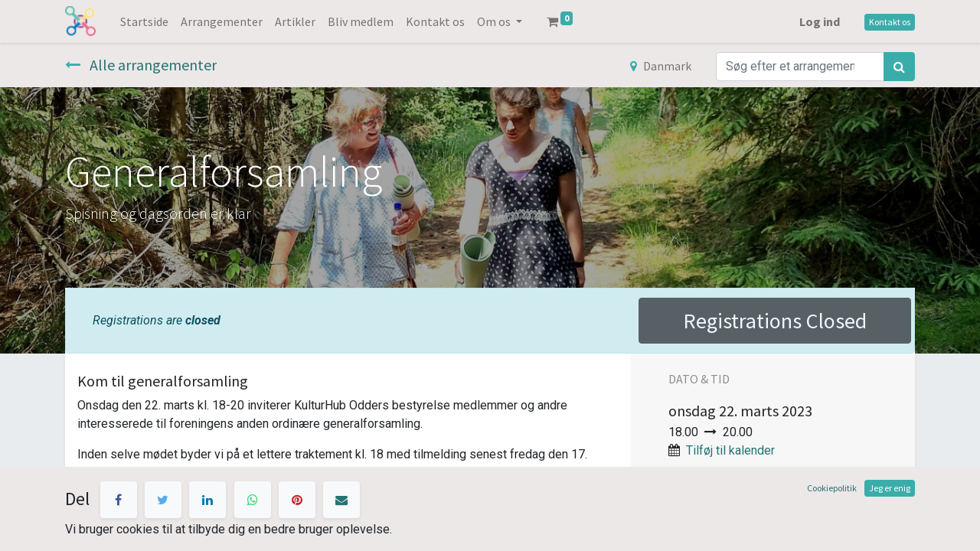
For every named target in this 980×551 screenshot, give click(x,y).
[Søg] (899, 67)
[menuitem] (144, 21)
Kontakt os (890, 22)
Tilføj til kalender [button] (730, 450)
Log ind (820, 21)
